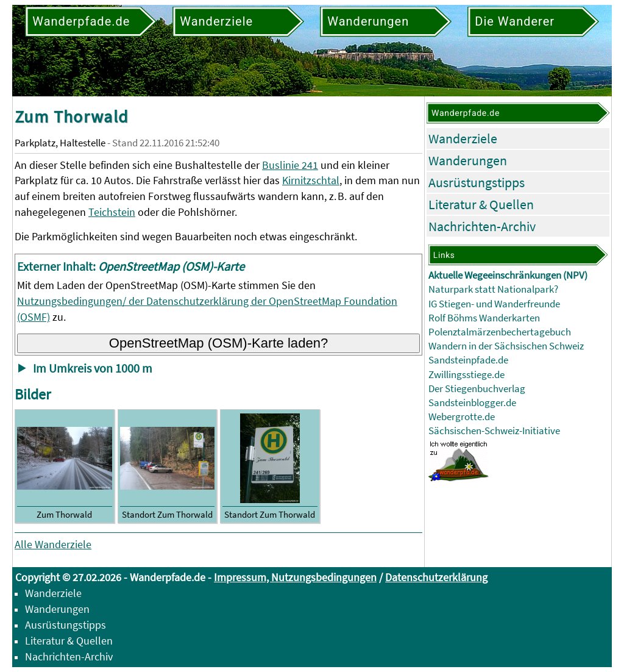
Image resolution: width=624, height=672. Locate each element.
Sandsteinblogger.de (472, 403)
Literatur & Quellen (481, 204)
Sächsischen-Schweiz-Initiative (494, 431)
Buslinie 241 (290, 165)
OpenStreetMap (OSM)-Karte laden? (219, 343)
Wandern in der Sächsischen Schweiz (506, 346)
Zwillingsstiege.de (466, 375)
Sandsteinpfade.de (468, 360)
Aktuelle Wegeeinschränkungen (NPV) (508, 275)
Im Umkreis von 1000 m (93, 368)
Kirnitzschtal (311, 180)
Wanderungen (468, 160)
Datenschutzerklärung (436, 577)
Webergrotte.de (462, 417)
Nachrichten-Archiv (482, 226)
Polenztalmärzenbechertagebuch (500, 332)
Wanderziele (463, 138)
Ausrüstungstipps (477, 182)
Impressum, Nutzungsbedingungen (295, 577)
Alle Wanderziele (53, 544)
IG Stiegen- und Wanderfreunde (494, 304)
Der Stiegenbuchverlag (477, 389)
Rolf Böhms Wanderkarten (484, 318)
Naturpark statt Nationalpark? (493, 289)
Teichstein (112, 212)
